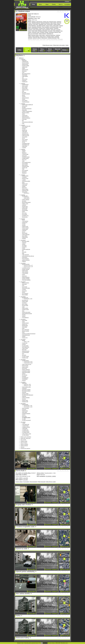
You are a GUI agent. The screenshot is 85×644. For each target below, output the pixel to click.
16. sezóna (23, 359)
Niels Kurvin (44, 38)
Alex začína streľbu (23, 594)
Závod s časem (25, 189)
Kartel (23, 328)
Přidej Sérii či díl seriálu (59, 45)
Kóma (23, 332)
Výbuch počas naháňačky (25, 572)
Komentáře (26, 482)
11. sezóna (23, 263)
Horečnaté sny (25, 133)
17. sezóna (23, 382)
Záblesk (24, 244)
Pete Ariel (53, 30)
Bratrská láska (25, 326)
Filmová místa (27, 50)
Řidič (23, 253)
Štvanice (24, 150)
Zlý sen (24, 142)
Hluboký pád (25, 168)
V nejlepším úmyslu (26, 268)
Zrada (23, 161)
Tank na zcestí (25, 86)
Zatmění (24, 336)
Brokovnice (24, 60)
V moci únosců (25, 273)
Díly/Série (19, 55)
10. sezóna (23, 240)
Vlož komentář (33, 482)
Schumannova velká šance (27, 122)
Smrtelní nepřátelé (26, 279)
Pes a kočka (25, 214)
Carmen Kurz (42, 28)
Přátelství (24, 261)
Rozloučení (24, 172)
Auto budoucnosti (26, 347)
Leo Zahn (50, 31)
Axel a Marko (25, 236)
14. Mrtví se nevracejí (26, 420)
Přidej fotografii (41, 482)
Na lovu (24, 232)
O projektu (67, 4)
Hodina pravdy (25, 271)
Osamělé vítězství (26, 102)
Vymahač (24, 289)
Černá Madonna (25, 318)
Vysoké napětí (25, 229)
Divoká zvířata (25, 411)
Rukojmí (24, 415)
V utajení (24, 180)
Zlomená (24, 380)
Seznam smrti (25, 206)
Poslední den (25, 343)
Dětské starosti (25, 70)
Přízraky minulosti (26, 269)
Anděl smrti (24, 383)
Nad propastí (25, 233)
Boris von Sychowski (33, 34)
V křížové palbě (25, 154)
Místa (40, 4)
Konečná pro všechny (25, 448)
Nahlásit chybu (20, 643)
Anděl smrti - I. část (27, 384)
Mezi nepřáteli (25, 295)
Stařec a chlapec (24, 444)
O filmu (19, 50)
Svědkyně (24, 205)
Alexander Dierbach (37, 27)
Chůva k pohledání (26, 398)
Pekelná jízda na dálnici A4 (27, 105)
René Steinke (36, 37)
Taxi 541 (24, 96)
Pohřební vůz (25, 82)
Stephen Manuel (36, 23)
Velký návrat (25, 412)
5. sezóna (23, 125)
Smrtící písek (25, 88)
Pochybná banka (25, 352)
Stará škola (24, 284)
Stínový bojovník (25, 98)
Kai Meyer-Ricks (54, 27)
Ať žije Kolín (25, 368)
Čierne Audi (20, 471)
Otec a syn (24, 160)
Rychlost (24, 129)
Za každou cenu (25, 216)
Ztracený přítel (25, 400)
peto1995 (26, 478)
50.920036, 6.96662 (51, 476)
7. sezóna (23, 175)
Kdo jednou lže (25, 300)
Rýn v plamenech (26, 330)
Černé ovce (24, 156)
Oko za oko (24, 291)
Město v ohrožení (26, 283)
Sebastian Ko (50, 34)
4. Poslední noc (25, 430)
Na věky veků (25, 196)
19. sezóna (23, 422)
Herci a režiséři (61, 6)
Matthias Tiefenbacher (37, 22)
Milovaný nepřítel (25, 331)
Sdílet (67, 45)
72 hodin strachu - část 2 (28, 363)
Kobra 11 (21, 58)
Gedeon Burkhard (52, 38)
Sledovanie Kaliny (22, 638)
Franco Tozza (49, 26)
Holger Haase (57, 24)
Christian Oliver (50, 37)
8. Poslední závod (26, 432)
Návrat (23, 220)
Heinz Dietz (56, 26)
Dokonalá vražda (25, 166)
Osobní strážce (25, 308)
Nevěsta (24, 315)
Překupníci (24, 80)
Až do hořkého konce (26, 162)
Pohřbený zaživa (25, 309)
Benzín (24, 95)
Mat (23, 121)
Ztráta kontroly (25, 237)
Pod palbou (24, 247)
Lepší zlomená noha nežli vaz (28, 256)
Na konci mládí (25, 305)
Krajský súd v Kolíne (23, 505)
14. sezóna (23, 319)
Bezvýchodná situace (26, 202)
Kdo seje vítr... (25, 217)
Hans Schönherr (46, 30)
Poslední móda (25, 358)
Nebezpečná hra (25, 117)
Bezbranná (24, 153)
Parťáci (24, 275)
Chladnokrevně (25, 62)
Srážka (24, 68)
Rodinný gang (25, 184)
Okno (23, 311)
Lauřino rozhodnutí (26, 260)
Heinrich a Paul (25, 178)
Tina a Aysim (25, 137)
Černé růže (24, 119)
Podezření (24, 243)
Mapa (47, 4)
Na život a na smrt (26, 264)
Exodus (24, 292)
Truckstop (24, 148)
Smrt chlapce (25, 100)
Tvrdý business (25, 221)
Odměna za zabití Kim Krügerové (29, 334)
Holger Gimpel (49, 28)
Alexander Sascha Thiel (55, 32)
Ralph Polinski (42, 34)
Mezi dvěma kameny (26, 74)
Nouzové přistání (25, 63)
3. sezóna (23, 83)
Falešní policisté (24, 445)
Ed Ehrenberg (35, 28)
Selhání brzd (25, 67)
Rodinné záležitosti (26, 370)
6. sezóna (23, 149)
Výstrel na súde (22, 549)
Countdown (24, 177)
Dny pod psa (25, 375)
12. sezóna (23, 282)
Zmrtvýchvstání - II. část (28, 407)
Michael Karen (53, 22)
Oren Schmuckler (37, 30)
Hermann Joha (36, 32)
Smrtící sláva (25, 79)
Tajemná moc (25, 115)
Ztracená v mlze (25, 90)
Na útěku (24, 107)
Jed (23, 78)
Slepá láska (24, 110)
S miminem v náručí (26, 371)
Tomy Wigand (56, 31)
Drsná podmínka (25, 259)
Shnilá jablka (25, 75)
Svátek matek (25, 208)
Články (54, 4)
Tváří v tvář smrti (25, 255)
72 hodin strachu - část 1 (28, 362)
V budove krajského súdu (25, 527)
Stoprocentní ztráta (26, 288)
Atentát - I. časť (26, 342)
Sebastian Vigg (42, 24)
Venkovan (24, 396)
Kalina (18, 616)
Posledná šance (25, 84)
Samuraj (22, 447)
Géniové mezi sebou (26, 312)
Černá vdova (25, 127)
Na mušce (24, 92)
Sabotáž (24, 187)
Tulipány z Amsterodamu (27, 111)
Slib (23, 251)
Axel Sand (36, 24)
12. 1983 (24, 419)
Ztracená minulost (26, 351)
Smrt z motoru (25, 139)
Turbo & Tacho (25, 348)
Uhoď (23, 72)
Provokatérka (25, 379)
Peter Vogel (35, 31)
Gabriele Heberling (45, 23)
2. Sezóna (23, 59)
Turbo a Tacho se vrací (27, 364)
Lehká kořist (25, 185)
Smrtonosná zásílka (26, 181)
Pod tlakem (24, 303)
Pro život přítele (25, 346)
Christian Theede (44, 32)
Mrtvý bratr (24, 350)
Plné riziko (24, 252)
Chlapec (24, 152)
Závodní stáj (25, 130)
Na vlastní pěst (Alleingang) (28, 395)
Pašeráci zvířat (25, 226)
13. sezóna (23, 296)
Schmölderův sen (26, 145)
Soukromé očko (25, 190)
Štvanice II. (24, 173)
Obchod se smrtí (25, 134)
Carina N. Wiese (37, 38)
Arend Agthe (50, 24)
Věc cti (23, 138)
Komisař (24, 224)
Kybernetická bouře (26, 335)
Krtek (23, 123)
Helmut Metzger (32, 26)
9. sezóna (23, 219)
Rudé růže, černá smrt (25, 438)
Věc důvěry (24, 245)
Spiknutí (24, 316)
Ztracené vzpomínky (26, 118)
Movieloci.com (64, 643)
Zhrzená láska (25, 210)
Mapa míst (58, 50)
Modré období (25, 165)
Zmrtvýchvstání (25, 404)
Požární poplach (25, 228)
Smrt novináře (25, 164)
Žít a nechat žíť (25, 293)
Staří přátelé (25, 327)
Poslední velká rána (26, 249)
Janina (23, 114)
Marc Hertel (53, 23)
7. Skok (24, 423)
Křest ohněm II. (26, 193)
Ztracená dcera (25, 64)
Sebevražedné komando (27, 314)
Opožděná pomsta (26, 157)
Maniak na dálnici (26, 113)
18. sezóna (23, 403)
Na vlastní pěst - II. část (28, 299)
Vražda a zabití (24, 441)
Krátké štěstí (25, 146)
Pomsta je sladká (26, 66)
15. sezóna (23, 339)
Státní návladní (25, 272)
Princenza (24, 410)
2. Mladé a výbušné (26, 427)
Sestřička (24, 239)
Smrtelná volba (25, 402)
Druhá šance (25, 257)
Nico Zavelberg (46, 27)
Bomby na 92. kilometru (26, 437)
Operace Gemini (25, 323)
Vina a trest (24, 276)
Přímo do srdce (25, 366)
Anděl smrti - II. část (27, 385)
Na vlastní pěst (25, 298)
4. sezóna (23, 103)
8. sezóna (23, 195)
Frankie (24, 248)
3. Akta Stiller (25, 428)
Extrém (24, 212)
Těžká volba (25, 131)
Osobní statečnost (26, 235)
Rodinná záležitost (26, 277)
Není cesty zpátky (26, 241)
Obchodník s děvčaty (26, 390)
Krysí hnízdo (25, 287)
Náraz (23, 182)
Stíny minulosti (25, 170)
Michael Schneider (43, 31)
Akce (23, 354)
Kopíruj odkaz (19, 482)
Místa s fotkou (42, 50)
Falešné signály (25, 176)
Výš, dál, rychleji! (25, 356)
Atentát (24, 340)
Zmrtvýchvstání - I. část (28, 405)
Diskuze (65, 50)
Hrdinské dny (25, 223)
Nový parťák (23, 440)
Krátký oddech (25, 76)
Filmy (34, 4)
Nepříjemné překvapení (27, 109)
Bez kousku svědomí (26, 391)
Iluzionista (24, 392)
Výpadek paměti (25, 158)
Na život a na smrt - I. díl (28, 265)
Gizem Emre (43, 37)
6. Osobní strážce (26, 431)
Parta (23, 169)
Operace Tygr (25, 338)
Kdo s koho (24, 416)
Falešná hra (24, 141)
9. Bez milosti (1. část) (27, 434)
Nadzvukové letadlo (26, 372)
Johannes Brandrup (50, 35)
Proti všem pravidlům (26, 280)
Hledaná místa (35, 50)
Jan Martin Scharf (41, 26)
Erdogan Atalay (35, 35)
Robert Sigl (46, 22)
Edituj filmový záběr (51, 482)
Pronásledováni (25, 378)
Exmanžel (24, 376)
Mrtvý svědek (25, 87)
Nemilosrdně (25, 209)
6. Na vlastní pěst (26, 424)
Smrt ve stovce (24, 443)
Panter (23, 322)
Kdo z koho (24, 213)
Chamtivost (24, 388)
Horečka (24, 225)
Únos (23, 285)
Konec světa (25, 320)
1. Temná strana (25, 426)
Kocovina (24, 399)
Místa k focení (50, 50)
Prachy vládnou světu (26, 387)
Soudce (24, 99)
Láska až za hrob (26, 135)
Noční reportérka (25, 408)
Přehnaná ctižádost (26, 94)
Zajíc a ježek (25, 106)
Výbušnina (24, 230)
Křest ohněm (25, 192)
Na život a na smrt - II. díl (28, 266)
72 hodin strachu (25, 360)
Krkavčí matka (25, 301)
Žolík (23, 91)
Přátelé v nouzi (25, 204)
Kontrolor (24, 344)
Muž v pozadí (25, 304)
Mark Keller (42, 35)
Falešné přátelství (26, 200)
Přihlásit (67, 2)
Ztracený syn (25, 324)
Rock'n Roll (24, 188)
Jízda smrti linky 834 (26, 126)
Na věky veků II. (27, 198)
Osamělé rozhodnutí (26, 414)
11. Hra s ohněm (25, 435)
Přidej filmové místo (47, 45)
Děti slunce (24, 71)
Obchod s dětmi (25, 394)
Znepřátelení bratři (26, 143)
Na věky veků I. (27, 197)
